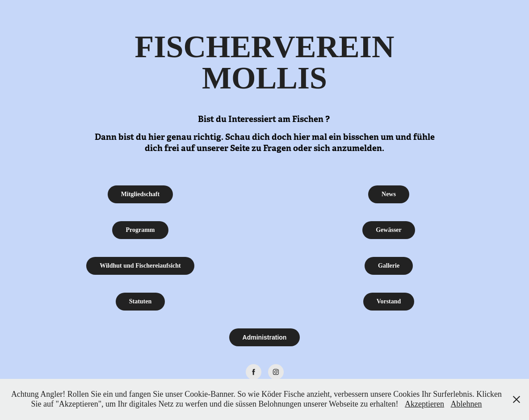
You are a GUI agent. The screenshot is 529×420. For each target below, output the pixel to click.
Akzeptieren (424, 404)
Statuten (141, 301)
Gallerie (389, 266)
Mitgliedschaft (140, 194)
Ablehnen (466, 404)
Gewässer (389, 230)
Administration (265, 337)
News (389, 194)
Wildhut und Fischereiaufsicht (140, 266)
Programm (140, 230)
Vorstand (389, 301)
